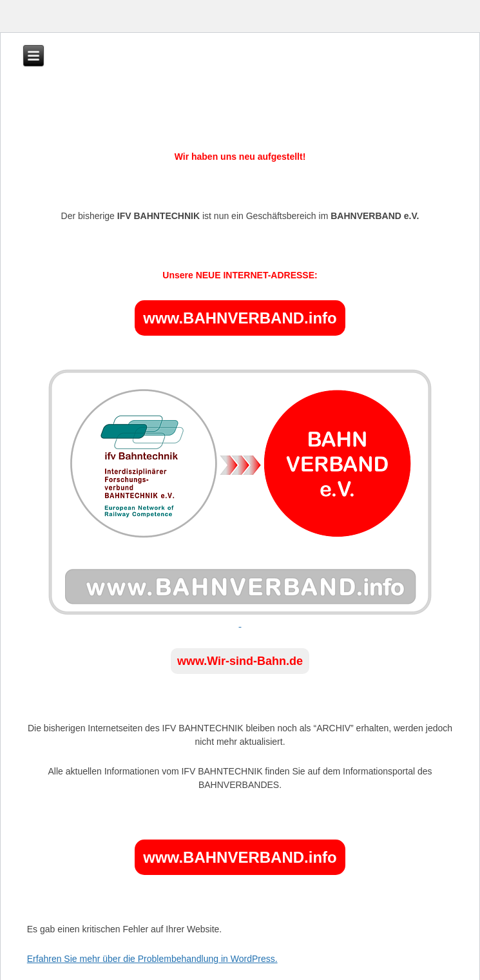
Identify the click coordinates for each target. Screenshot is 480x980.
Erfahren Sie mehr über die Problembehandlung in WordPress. (152, 959)
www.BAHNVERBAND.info (240, 318)
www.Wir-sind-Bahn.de (240, 661)
